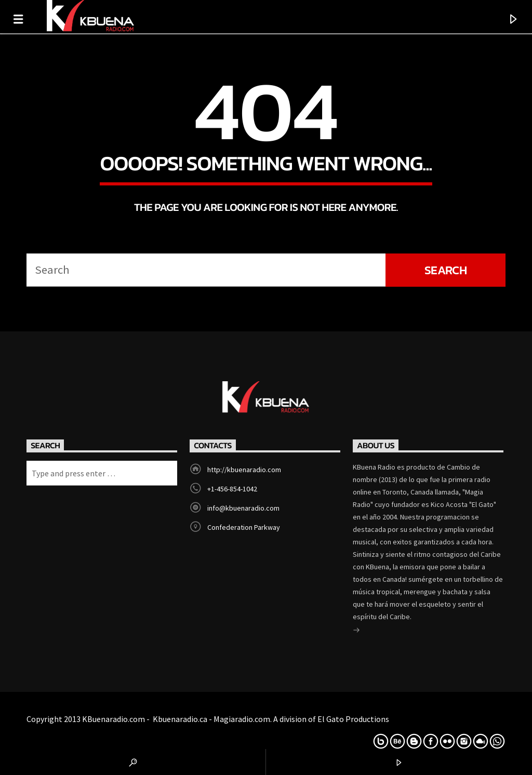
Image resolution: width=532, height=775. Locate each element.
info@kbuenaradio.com (243, 508)
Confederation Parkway (244, 527)
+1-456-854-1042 (232, 489)
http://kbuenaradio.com (244, 470)
